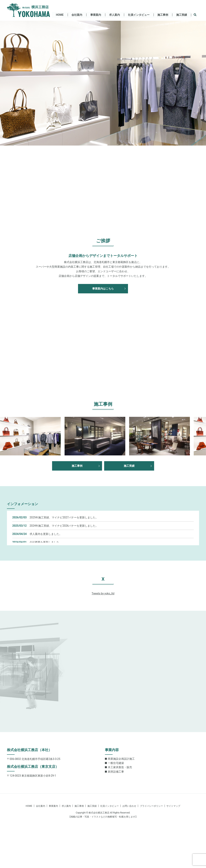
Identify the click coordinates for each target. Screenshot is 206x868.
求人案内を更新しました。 (46, 534)
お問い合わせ (129, 806)
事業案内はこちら (103, 289)
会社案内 (77, 15)
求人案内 (114, 15)
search (197, 15)
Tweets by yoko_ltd (103, 593)
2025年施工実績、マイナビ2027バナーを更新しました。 (64, 517)
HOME (59, 15)
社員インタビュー (139, 15)
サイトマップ (173, 806)
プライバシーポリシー (151, 806)
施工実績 (182, 15)
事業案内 (96, 15)
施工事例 (163, 15)
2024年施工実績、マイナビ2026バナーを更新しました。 (64, 526)
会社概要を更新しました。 (46, 542)
